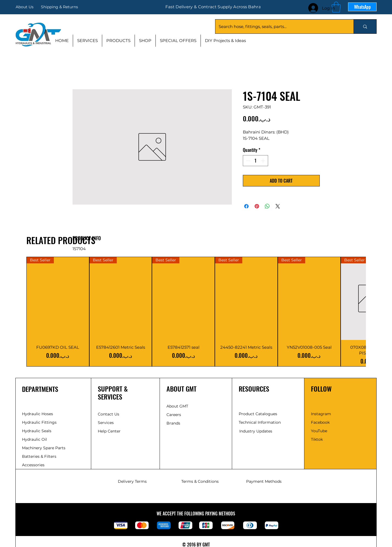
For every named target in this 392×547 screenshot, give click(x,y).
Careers (174, 415)
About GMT (177, 406)
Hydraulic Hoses (37, 414)
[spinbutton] (255, 161)
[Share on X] (278, 206)
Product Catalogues (258, 414)
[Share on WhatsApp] (267, 206)
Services (106, 423)
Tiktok (317, 439)
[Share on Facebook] (246, 206)
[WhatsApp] (362, 7)
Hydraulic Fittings (39, 422)
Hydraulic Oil (34, 439)
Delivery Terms (132, 481)
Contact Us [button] (109, 414)
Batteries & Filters (39, 456)
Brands (173, 423)
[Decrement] (248, 161)
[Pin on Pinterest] (257, 206)
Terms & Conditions (200, 481)
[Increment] (263, 161)
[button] (336, 7)
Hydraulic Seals (37, 431)
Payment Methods (264, 481)
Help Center (110, 431)
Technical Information (260, 422)
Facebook (320, 422)
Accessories (33, 465)
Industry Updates (256, 431)
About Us (25, 7)
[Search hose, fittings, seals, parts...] (280, 26)
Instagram (321, 414)
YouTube (319, 431)
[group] (196, 312)
